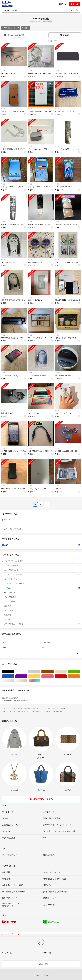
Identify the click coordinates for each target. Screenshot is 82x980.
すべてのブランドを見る (41, 799)
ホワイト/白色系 (27, 672)
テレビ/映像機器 (42, 597)
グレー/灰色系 (40, 672)
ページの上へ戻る (41, 964)
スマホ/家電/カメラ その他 (42, 624)
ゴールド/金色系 (27, 681)
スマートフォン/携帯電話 (42, 575)
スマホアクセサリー (42, 579)
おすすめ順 (20, 35)
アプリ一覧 (47, 953)
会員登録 (74, 4)
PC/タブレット (42, 592)
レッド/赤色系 (67, 676)
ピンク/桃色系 (53, 676)
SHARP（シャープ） (11, 28)
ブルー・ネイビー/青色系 (14, 676)
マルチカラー (40, 681)
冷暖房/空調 (42, 610)
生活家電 (42, 619)
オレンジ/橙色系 (80, 676)
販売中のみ (7, 35)
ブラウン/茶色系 (53, 672)
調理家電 (42, 615)
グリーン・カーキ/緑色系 (80, 672)
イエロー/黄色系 (40, 676)
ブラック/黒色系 (14, 672)
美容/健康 (42, 606)
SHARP (41, 545)
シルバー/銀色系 (14, 681)
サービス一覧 (7, 953)
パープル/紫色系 (27, 676)
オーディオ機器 (42, 601)
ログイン (63, 4)
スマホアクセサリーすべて (43, 584)
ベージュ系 (67, 672)
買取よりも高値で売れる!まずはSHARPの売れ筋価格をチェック (41, 699)
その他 (25, 28)
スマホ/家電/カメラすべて (42, 570)
